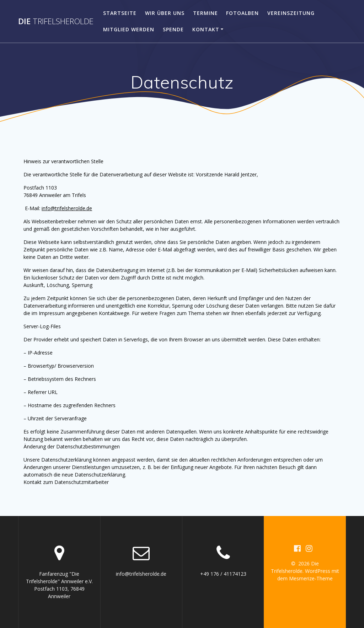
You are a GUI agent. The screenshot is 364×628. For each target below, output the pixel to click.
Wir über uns (165, 13)
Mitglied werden (129, 29)
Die (56, 21)
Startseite (120, 13)
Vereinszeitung (291, 13)
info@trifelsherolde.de (67, 208)
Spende (173, 29)
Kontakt (206, 29)
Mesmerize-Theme (311, 578)
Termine (205, 13)
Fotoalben (242, 13)
